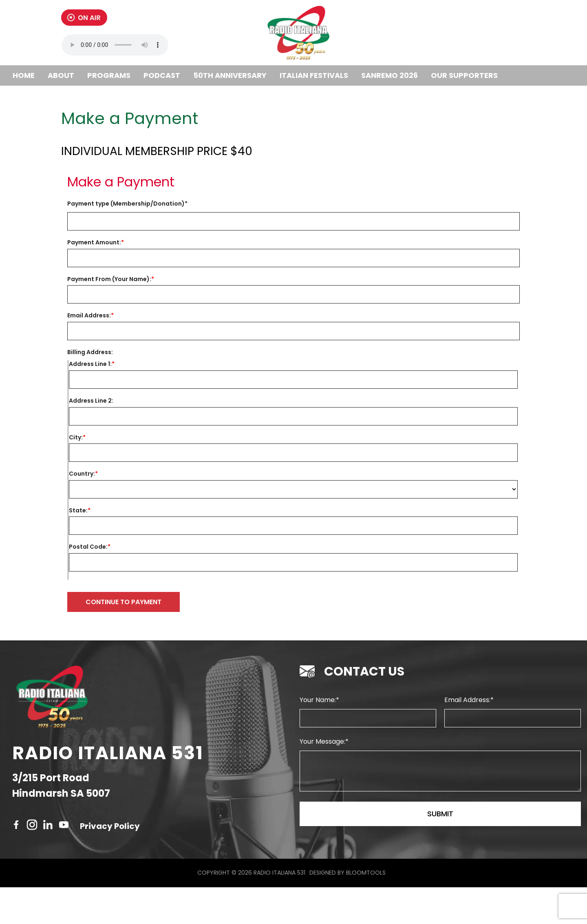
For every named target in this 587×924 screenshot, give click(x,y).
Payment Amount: (94, 243)
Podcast (162, 75)
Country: (82, 474)
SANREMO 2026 (389, 75)
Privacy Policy (110, 863)
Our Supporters (464, 75)
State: (78, 511)
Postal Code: (88, 547)
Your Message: (322, 778)
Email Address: (89, 316)
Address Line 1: (90, 364)
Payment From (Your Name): (109, 279)
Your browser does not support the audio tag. (115, 45)
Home (24, 75)
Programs (109, 75)
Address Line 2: (91, 401)
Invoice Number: (212, 204)
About (61, 75)
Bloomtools (366, 909)
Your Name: (318, 737)
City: (76, 438)
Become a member (48, 96)
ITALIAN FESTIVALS (314, 75)
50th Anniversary (230, 75)
